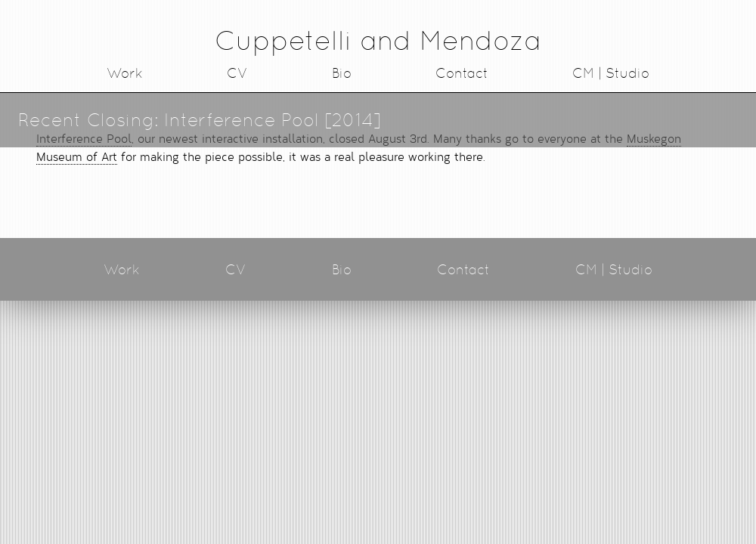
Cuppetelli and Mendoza (378, 40)
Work (125, 73)
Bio (342, 73)
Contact (462, 73)
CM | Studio (611, 73)
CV (237, 73)
